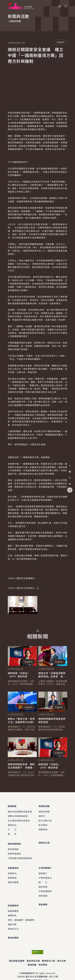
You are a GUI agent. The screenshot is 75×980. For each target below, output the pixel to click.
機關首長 (12, 908)
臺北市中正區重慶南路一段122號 (42, 970)
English (61, 42)
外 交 (12, 828)
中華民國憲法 (45, 873)
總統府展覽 (13, 877)
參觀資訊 (12, 868)
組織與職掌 (13, 904)
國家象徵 (43, 882)
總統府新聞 (44, 810)
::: (2, 1)
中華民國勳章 (45, 886)
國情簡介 (43, 868)
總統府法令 (13, 922)
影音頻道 (43, 823)
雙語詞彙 (32, 958)
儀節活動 (12, 917)
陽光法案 (62, 954)
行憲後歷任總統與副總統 (20, 855)
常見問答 (43, 958)
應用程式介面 (48, 954)
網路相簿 (43, 828)
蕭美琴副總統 (14, 850)
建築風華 (12, 873)
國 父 (43, 877)
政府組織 (43, 891)
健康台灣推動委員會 (18, 814)
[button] (70, 490)
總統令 (42, 814)
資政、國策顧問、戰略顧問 (21, 913)
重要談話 (12, 823)
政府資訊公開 (33, 954)
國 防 (12, 832)
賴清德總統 (13, 846)
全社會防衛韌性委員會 (19, 819)
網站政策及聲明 (17, 954)
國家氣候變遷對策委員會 (20, 810)
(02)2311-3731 (41, 973)
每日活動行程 (45, 819)
